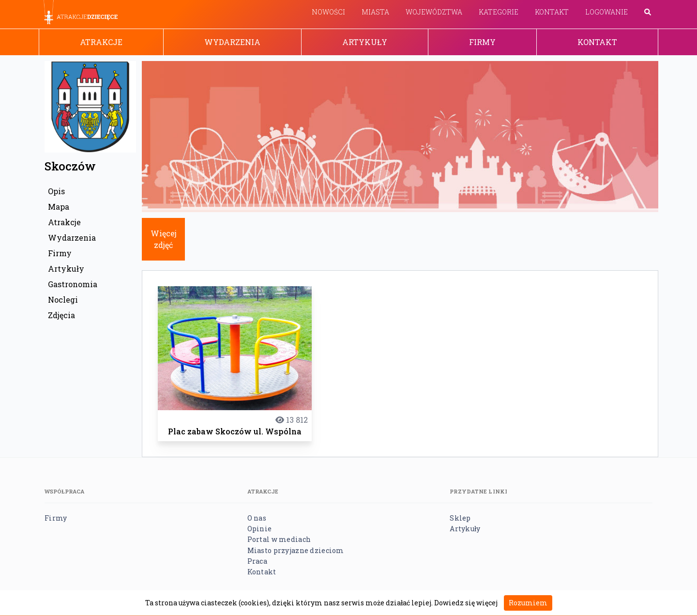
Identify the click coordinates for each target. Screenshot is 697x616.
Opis (56, 191)
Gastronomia (73, 284)
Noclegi (63, 300)
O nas (257, 518)
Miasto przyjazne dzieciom (296, 550)
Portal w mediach (279, 539)
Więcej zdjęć (164, 239)
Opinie (260, 529)
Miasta (375, 12)
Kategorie (499, 12)
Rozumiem (528, 603)
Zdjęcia (61, 315)
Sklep (460, 518)
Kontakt (552, 12)
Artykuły (365, 42)
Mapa (59, 207)
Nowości (328, 12)
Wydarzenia (232, 42)
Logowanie (606, 12)
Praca (257, 561)
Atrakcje (101, 42)
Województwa (434, 12)
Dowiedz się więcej (466, 603)
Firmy (482, 42)
